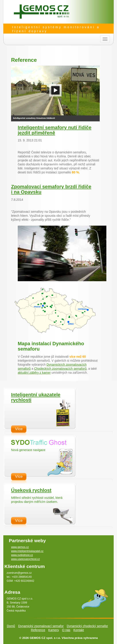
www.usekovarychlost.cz (25, 559)
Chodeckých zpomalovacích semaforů (60, 369)
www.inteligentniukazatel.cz (27, 551)
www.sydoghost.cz (22, 555)
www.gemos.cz (20, 547)
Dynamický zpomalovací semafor (41, 626)
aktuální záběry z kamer (34, 373)
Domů (11, 626)
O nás (66, 630)
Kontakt (79, 630)
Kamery (54, 630)
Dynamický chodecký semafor (87, 626)
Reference (38, 630)
